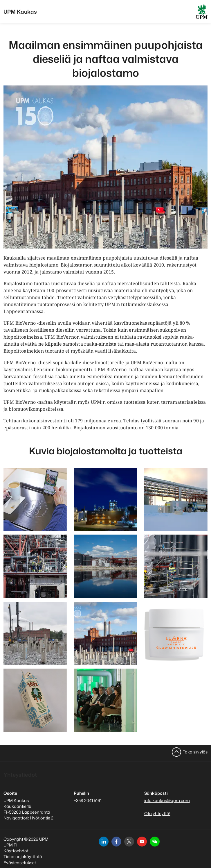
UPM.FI (10, 845)
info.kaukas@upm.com (167, 800)
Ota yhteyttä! (157, 813)
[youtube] (142, 842)
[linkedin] (104, 842)
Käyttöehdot (16, 851)
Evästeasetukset (20, 863)
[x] (129, 842)
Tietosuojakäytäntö (23, 857)
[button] (155, 842)
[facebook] (116, 842)
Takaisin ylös (195, 752)
